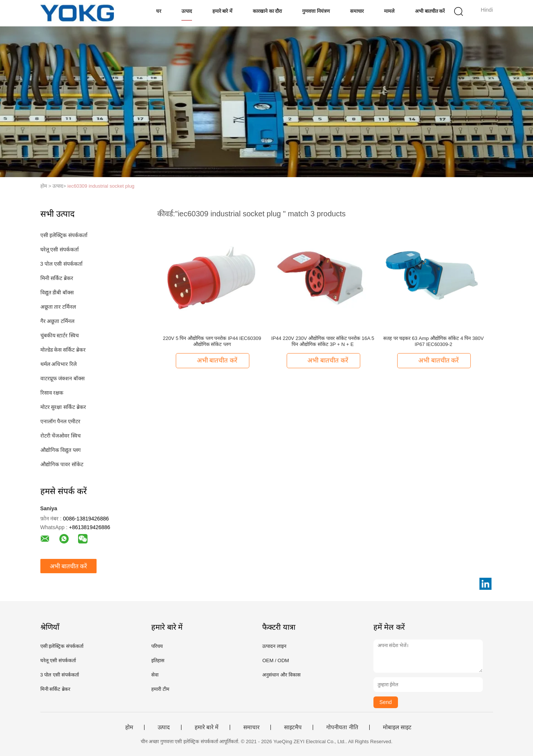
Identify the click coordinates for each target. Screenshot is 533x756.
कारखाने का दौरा (267, 11)
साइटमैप (293, 727)
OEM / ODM (276, 660)
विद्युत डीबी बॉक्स (57, 292)
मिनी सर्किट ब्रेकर (57, 278)
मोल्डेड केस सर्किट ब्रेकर (63, 350)
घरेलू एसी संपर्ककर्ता (60, 249)
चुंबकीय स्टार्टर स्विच (60, 335)
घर (159, 11)
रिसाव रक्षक (52, 393)
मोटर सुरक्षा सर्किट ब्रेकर (63, 407)
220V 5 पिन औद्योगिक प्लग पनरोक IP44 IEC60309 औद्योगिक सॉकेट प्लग (212, 341)
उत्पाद (187, 11)
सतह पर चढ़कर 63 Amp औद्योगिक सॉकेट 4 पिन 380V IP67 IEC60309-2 (433, 341)
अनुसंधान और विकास (281, 675)
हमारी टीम (160, 689)
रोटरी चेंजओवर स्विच (61, 436)
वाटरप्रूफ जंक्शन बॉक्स (63, 378)
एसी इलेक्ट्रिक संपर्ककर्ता (64, 235)
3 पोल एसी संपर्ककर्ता (61, 264)
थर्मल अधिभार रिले (59, 364)
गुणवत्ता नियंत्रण (316, 11)
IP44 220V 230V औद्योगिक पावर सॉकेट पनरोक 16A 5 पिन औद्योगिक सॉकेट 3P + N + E (323, 341)
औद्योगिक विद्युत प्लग (61, 450)
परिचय (157, 646)
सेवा (155, 675)
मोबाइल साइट (397, 727)
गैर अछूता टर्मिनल (58, 321)
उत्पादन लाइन (274, 646)
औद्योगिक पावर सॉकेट (62, 464)
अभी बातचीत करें (430, 11)
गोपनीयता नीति (342, 727)
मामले (389, 11)
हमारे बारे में (222, 11)
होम (129, 727)
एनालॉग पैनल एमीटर (61, 421)
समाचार (357, 11)
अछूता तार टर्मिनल (58, 307)
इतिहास (158, 660)
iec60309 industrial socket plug (101, 186)
